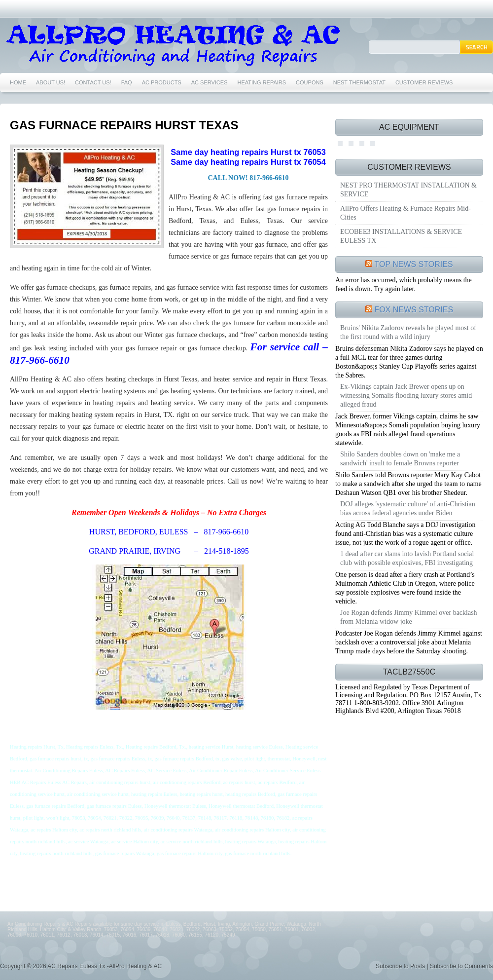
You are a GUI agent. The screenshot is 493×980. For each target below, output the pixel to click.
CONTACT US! (93, 82)
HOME (18, 82)
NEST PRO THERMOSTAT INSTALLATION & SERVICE (408, 190)
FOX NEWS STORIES (414, 310)
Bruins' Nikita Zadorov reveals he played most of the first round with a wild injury (408, 332)
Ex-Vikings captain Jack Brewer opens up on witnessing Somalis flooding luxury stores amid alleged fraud (406, 396)
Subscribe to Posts (400, 966)
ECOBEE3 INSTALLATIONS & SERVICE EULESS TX (401, 236)
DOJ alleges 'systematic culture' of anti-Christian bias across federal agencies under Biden (408, 509)
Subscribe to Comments (461, 966)
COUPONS (310, 82)
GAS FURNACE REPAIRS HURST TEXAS (124, 125)
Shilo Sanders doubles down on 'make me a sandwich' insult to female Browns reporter (400, 459)
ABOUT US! (51, 82)
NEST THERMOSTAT (359, 82)
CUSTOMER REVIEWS (424, 82)
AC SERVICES (210, 82)
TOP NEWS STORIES (414, 264)
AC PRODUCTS (162, 82)
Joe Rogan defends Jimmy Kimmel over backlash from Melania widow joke (409, 617)
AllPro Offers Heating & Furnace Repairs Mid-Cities (405, 213)
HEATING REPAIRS (262, 82)
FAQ (127, 82)
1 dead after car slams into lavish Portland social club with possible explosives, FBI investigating (407, 558)
